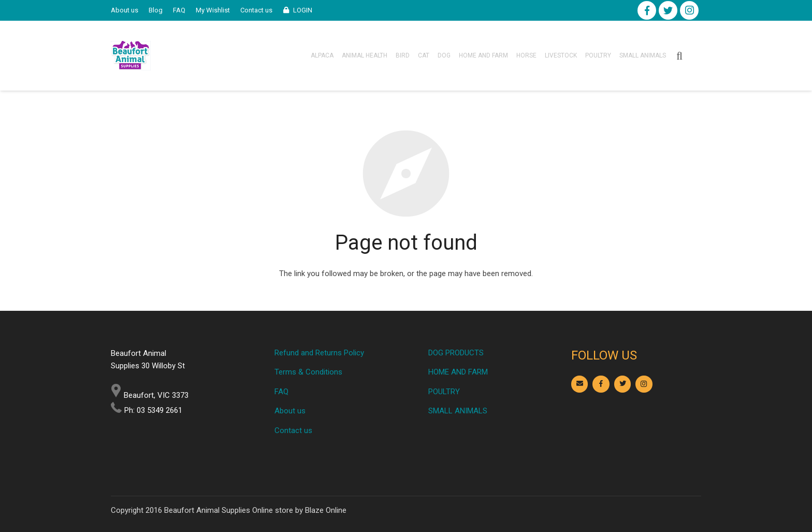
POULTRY (444, 392)
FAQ (281, 392)
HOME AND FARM (458, 372)
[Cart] (695, 56)
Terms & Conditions (308, 372)
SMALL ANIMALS (458, 411)
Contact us (293, 430)
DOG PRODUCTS (456, 353)
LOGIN (303, 10)
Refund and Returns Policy (319, 353)
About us (290, 411)
